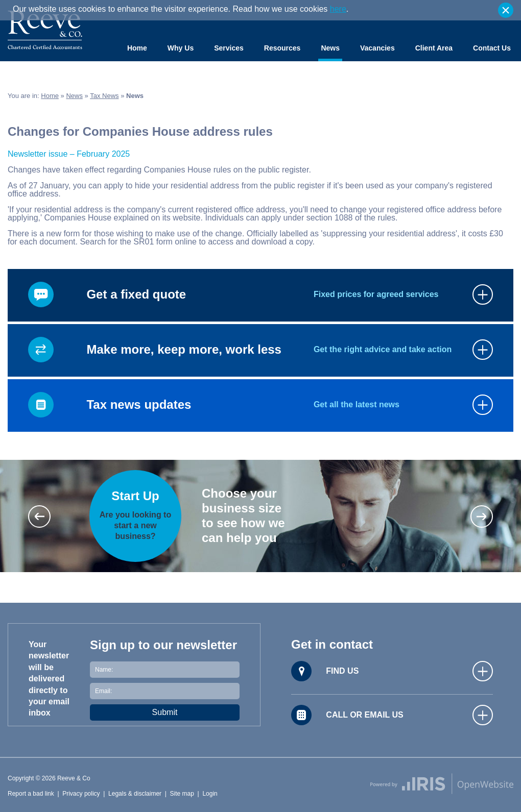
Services (229, 48)
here (338, 9)
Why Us (181, 48)
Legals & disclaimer (135, 794)
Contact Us (492, 48)
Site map (182, 794)
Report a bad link (31, 794)
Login (210, 794)
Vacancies (377, 48)
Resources (282, 48)
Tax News (104, 96)
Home (137, 48)
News (330, 48)
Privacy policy (81, 794)
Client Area (434, 48)
